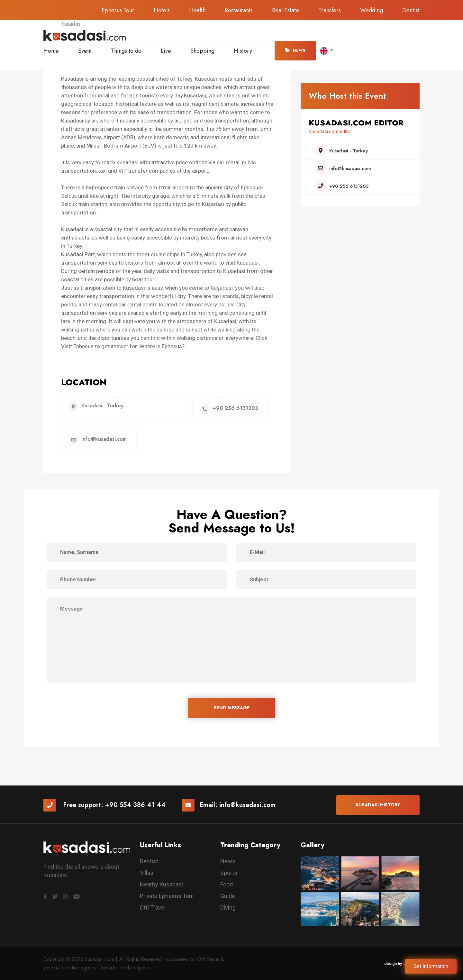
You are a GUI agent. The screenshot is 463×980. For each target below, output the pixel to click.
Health (197, 10)
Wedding (372, 10)
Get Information (431, 966)
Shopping (202, 51)
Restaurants (239, 10)
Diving (228, 907)
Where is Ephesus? (162, 346)
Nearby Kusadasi (161, 884)
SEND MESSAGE (232, 708)
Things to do (126, 51)
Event (85, 51)
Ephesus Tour (118, 10)
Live (166, 51)
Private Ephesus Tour (167, 896)
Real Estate (286, 10)
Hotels (162, 10)
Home (51, 51)
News (295, 50)
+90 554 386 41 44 (135, 805)
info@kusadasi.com (247, 805)
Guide (228, 896)
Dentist (411, 10)
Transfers (330, 10)
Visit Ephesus (77, 346)
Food (227, 884)
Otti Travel (153, 907)
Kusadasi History (378, 805)
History (243, 51)
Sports (229, 873)
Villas (147, 873)
